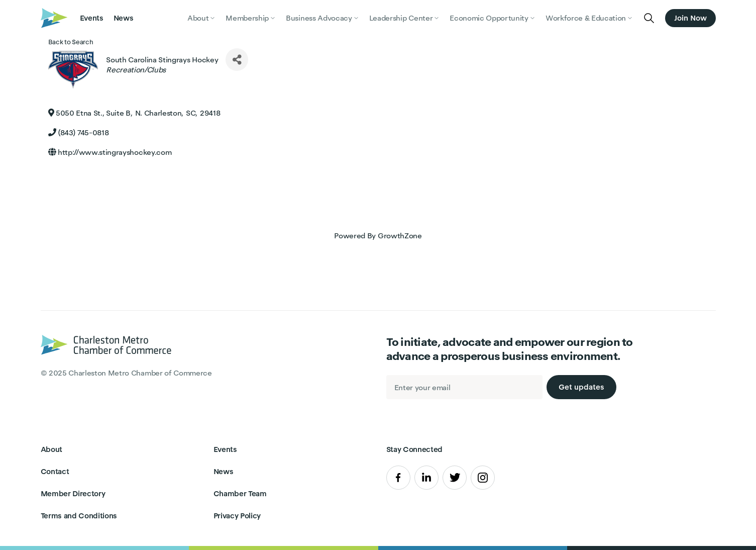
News (124, 18)
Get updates (581, 387)
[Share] (237, 60)
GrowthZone (400, 236)
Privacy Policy (237, 516)
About (51, 449)
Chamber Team (240, 493)
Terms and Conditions (79, 516)
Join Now (690, 18)
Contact (55, 471)
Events (92, 18)
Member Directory (73, 493)
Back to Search (71, 42)
